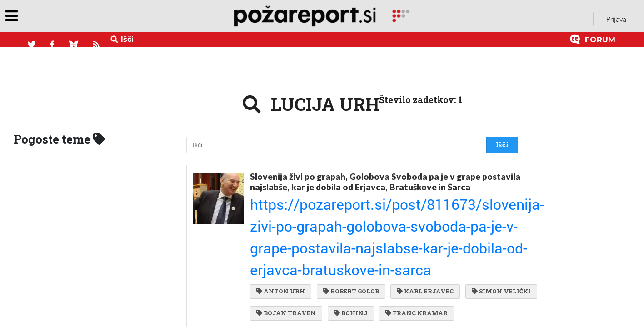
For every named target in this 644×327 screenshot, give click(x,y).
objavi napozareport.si (70, 18)
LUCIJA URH (280, 271)
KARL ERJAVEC (421, 215)
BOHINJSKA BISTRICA (427, 271)
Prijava (616, 18)
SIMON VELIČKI (286, 234)
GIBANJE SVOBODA (461, 253)
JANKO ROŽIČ (346, 271)
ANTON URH (281, 215)
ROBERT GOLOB (349, 215)
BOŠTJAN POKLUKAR (373, 253)
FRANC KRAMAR (287, 253)
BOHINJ (423, 234)
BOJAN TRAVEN (361, 234)
